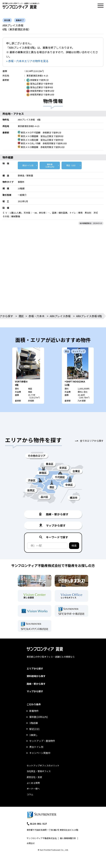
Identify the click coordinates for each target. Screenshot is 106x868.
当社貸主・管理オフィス (39, 771)
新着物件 (34, 711)
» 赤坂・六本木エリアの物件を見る (27, 61)
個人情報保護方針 (68, 838)
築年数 (50, 166)
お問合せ (31, 843)
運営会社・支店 (34, 777)
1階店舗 (34, 723)
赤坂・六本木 (37, 316)
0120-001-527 (39, 824)
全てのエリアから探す (92, 441)
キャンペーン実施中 (40, 753)
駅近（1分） (72, 165)
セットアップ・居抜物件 (42, 741)
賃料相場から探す (36, 676)
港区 (21, 316)
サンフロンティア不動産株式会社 (42, 838)
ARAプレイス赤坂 (60, 316)
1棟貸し (34, 735)
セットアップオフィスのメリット (43, 765)
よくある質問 (33, 783)
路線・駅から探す (36, 684)
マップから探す (35, 691)
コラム (30, 794)
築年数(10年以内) (39, 717)
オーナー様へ (33, 789)
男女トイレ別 (28, 165)
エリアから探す (35, 668)
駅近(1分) (34, 729)
